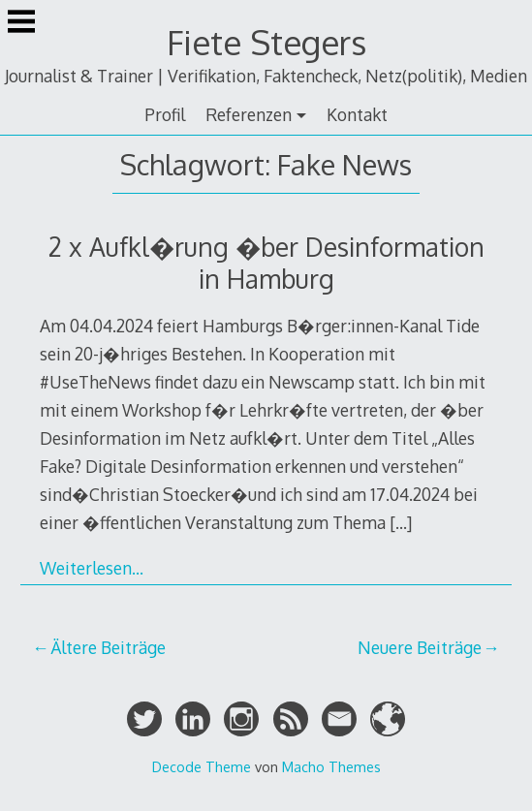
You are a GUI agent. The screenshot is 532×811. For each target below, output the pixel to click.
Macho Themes (331, 766)
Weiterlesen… (92, 568)
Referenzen (249, 114)
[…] (401, 522)
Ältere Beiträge (108, 647)
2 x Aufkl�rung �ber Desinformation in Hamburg (266, 263)
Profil (165, 114)
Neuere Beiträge (420, 647)
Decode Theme (202, 766)
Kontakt (357, 114)
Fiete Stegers (266, 42)
